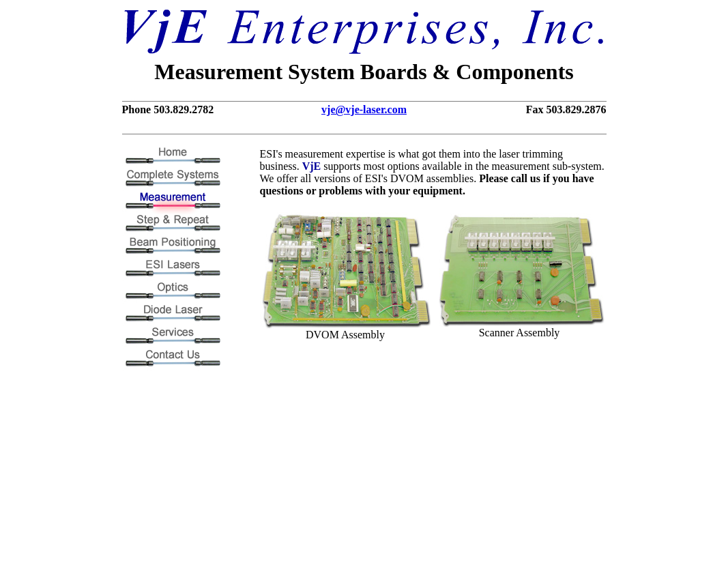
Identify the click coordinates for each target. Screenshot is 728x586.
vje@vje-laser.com (364, 109)
